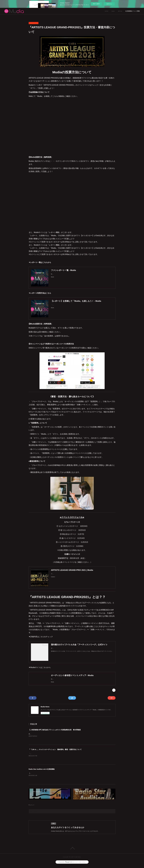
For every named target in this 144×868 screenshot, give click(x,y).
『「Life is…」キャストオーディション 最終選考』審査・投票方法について (55, 752)
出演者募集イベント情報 (132, 11)
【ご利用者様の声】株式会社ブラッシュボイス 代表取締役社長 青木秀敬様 (55, 732)
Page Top (72, 850)
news (113, 11)
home (106, 11)
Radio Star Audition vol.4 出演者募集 (42, 771)
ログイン (109, 4)
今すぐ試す (96, 4)
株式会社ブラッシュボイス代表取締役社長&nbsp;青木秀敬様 (46, 736)
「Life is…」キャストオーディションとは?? (42, 756)
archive (120, 11)
